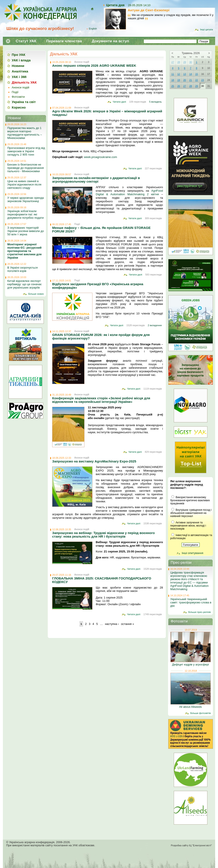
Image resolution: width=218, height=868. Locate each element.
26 (179, 86)
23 (203, 80)
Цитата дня (115, 5)
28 (179, 62)
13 (185, 74)
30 (191, 62)
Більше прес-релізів (200, 612)
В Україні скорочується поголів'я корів (22, 269)
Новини (18, 66)
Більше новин (36, 294)
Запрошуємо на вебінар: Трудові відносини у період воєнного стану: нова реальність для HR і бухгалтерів (103, 535)
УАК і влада (21, 60)
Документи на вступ (110, 41)
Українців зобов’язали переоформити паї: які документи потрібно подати (25, 214)
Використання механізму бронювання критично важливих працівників (190, 500)
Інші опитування (192, 553)
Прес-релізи (181, 563)
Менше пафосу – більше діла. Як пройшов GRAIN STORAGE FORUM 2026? (101, 229)
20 (185, 80)
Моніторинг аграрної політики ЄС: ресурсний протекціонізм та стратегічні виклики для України (24, 251)
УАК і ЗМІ (19, 77)
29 (185, 62)
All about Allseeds (190, 707)
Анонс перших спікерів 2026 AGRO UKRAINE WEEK (94, 65)
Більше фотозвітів (201, 713)
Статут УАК (26, 41)
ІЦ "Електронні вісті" (200, 845)
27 (173, 62)
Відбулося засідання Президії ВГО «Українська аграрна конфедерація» (98, 286)
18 (173, 80)
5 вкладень (156, 102)
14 (191, 74)
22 (197, 80)
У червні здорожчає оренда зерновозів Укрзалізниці (26, 199)
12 (179, 74)
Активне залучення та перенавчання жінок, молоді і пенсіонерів (188, 526)
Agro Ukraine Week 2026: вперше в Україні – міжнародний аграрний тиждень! (107, 113)
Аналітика (20, 71)
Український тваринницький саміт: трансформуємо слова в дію (191, 602)
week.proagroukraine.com (101, 157)
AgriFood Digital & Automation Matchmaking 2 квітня (129, 192)
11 (173, 74)
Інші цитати (207, 29)
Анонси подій (82, 62)
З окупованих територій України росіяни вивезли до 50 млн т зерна (26, 231)
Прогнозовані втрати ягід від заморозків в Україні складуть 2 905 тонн (26, 151)
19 (179, 80)
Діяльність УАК (64, 54)
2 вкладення (155, 325)
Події (77, 224)
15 (197, 74)
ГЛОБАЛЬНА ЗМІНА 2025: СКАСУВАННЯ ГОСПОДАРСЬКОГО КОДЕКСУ (102, 580)
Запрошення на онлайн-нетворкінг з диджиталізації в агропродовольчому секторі (96, 180)
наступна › (112, 624)
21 (191, 80)
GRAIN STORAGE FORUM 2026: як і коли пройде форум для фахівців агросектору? (101, 336)
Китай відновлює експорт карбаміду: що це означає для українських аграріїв (24, 284)
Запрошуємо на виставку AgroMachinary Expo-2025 (94, 461)
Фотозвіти (18, 97)
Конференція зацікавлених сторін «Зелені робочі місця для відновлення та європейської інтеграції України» (101, 400)
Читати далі (119, 102)
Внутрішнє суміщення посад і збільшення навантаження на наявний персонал (191, 513)
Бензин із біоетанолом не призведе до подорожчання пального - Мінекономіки (26, 168)
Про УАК (18, 55)
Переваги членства (64, 41)
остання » (127, 624)
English (93, 29)
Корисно (19, 107)
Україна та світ (24, 102)
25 (173, 86)
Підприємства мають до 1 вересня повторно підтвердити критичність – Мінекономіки (25, 133)
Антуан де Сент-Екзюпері (149, 10)
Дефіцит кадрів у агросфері (190, 664)
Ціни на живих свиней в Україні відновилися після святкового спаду (24, 184)
